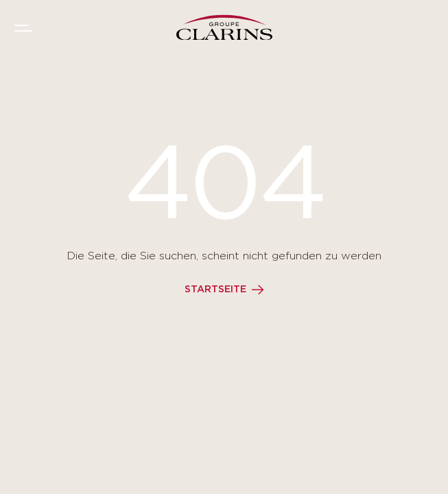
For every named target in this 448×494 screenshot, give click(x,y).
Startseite (215, 290)
